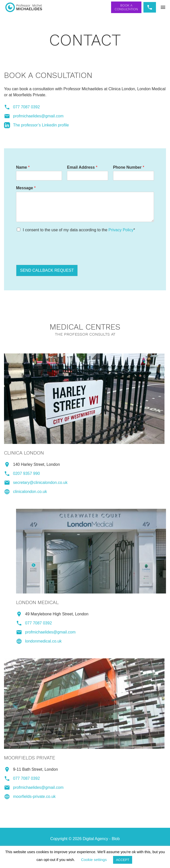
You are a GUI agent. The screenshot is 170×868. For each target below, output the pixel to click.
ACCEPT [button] (123, 860)
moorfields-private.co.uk (34, 796)
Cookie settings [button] (94, 860)
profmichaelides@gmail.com (38, 116)
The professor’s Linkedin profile (41, 125)
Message (26, 188)
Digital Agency (95, 839)
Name (23, 167)
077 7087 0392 (26, 107)
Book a (126, 7)
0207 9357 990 (26, 473)
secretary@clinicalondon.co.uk (40, 483)
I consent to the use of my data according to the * (79, 230)
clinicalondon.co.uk (30, 492)
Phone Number (129, 167)
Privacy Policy (121, 230)
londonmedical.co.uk (43, 641)
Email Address (82, 167)
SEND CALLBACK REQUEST (47, 270)
